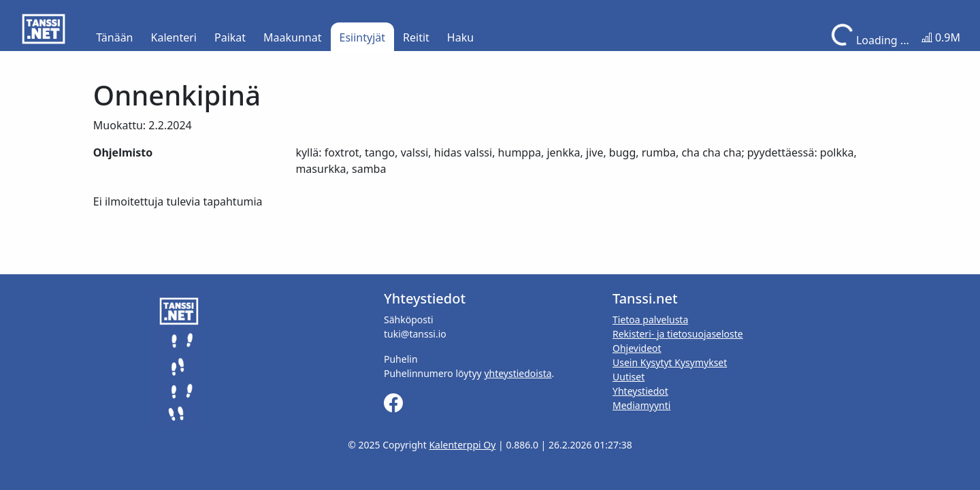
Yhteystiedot (640, 391)
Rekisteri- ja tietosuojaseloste (678, 334)
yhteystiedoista (518, 373)
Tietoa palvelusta (650, 320)
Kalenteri (174, 37)
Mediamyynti (641, 405)
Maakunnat (292, 37)
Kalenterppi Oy (462, 445)
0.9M (941, 37)
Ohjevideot (637, 348)
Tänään (114, 37)
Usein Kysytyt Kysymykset (670, 362)
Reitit (416, 37)
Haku (460, 37)
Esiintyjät (363, 37)
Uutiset (628, 377)
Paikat (230, 37)
